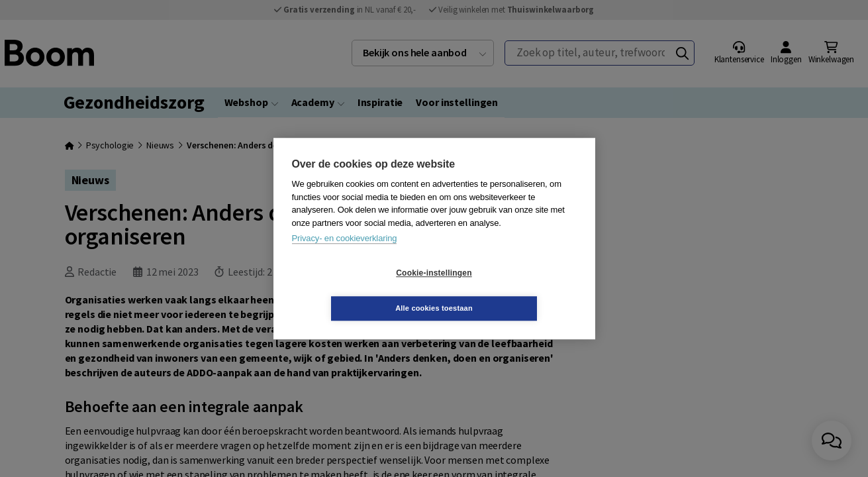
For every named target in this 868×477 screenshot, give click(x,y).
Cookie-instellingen (355, 291)
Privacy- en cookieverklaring (345, 256)
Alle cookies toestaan (513, 290)
